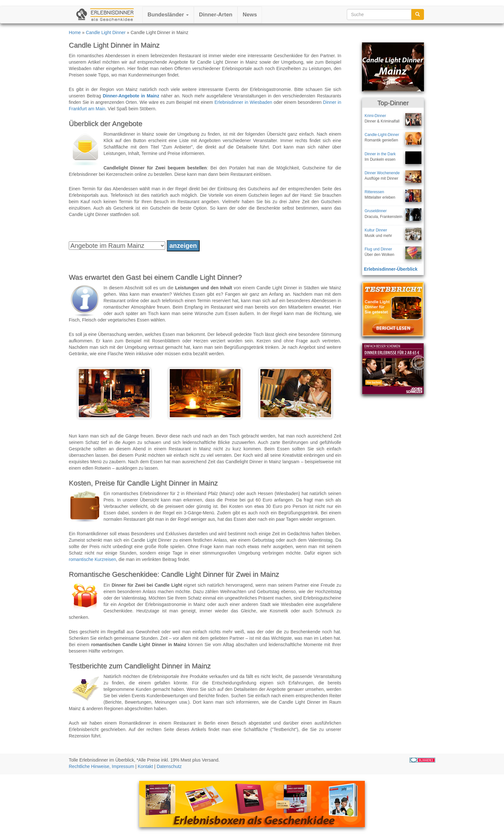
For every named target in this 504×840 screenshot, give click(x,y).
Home (75, 32)
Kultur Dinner (376, 230)
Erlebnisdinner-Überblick (391, 269)
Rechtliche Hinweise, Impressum (101, 766)
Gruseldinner (376, 211)
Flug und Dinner (378, 249)
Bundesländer (168, 15)
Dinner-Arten (216, 15)
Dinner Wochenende (382, 173)
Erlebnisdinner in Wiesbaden (243, 102)
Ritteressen (374, 192)
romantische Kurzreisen (92, 559)
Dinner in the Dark (380, 154)
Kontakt (145, 766)
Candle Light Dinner (106, 32)
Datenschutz (169, 766)
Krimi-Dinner (375, 116)
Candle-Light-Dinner (382, 135)
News (250, 15)
